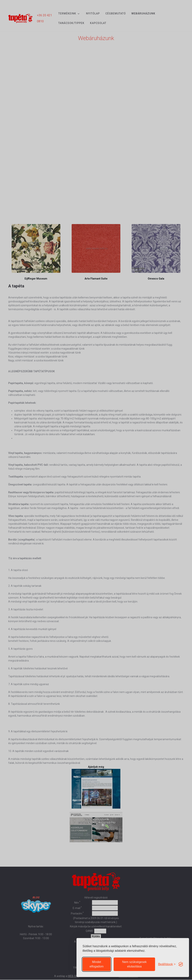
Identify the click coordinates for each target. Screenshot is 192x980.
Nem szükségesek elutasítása (134, 962)
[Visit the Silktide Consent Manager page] (181, 962)
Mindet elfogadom (97, 962)
